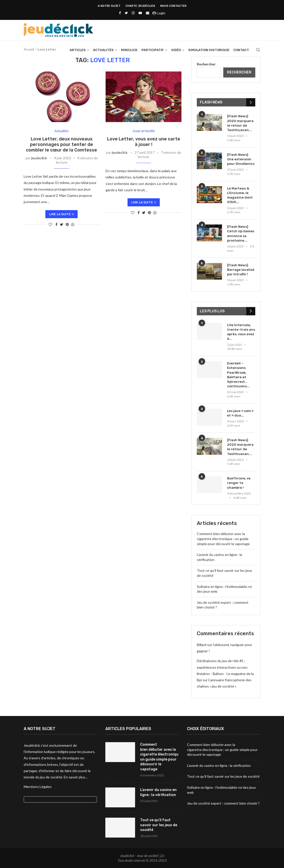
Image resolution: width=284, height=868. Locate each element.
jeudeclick (39, 158)
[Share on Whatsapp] (73, 224)
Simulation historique (209, 50)
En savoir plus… (76, 777)
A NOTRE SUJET (109, 6)
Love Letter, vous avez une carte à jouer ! (144, 142)
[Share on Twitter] (62, 224)
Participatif (153, 50)
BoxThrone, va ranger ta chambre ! (239, 483)
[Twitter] (126, 13)
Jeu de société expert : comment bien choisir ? (223, 803)
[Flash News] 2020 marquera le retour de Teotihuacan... (240, 123)
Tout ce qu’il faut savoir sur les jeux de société (159, 825)
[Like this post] (50, 224)
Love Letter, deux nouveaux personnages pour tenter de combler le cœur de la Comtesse (61, 144)
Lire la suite (61, 214)
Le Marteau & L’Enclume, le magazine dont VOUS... (240, 195)
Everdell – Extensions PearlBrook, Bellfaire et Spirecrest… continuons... (238, 375)
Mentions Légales (38, 787)
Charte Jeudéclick (140, 6)
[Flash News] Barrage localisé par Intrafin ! (241, 270)
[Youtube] (140, 13)
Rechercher (206, 64)
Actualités (103, 50)
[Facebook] (120, 13)
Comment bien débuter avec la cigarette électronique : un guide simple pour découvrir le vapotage (223, 539)
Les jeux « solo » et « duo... (240, 413)
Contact (241, 50)
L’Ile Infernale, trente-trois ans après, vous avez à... (241, 332)
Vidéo (176, 50)
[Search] (258, 50)
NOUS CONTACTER (173, 6)
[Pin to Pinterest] (67, 224)
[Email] (148, 13)
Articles (78, 50)
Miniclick (129, 50)
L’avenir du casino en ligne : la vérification (158, 792)
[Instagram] (133, 13)
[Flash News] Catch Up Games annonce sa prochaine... (241, 234)
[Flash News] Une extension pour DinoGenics (241, 159)
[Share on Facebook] (56, 224)
